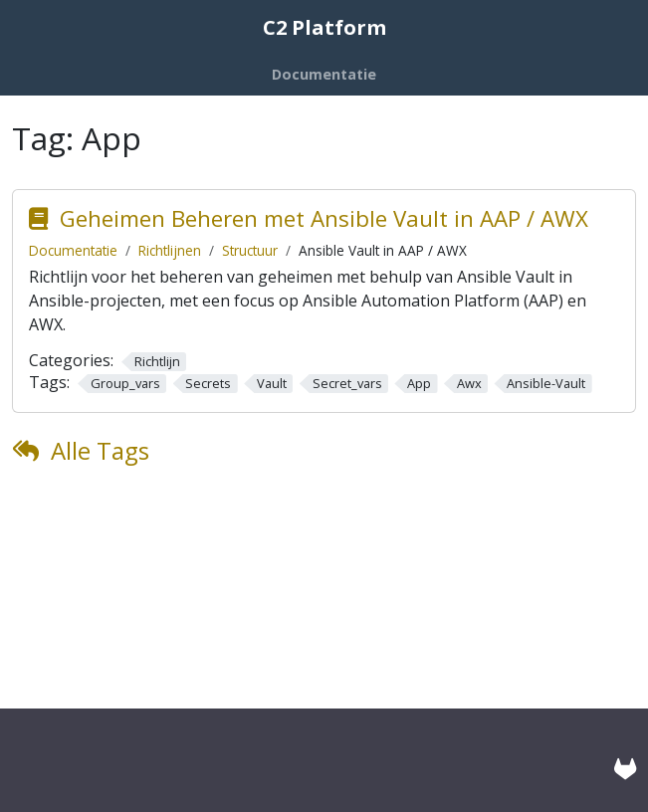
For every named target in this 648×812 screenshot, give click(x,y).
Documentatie (73, 250)
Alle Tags (100, 450)
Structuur (250, 250)
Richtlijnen (170, 250)
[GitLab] (625, 769)
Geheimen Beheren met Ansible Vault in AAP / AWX (324, 218)
